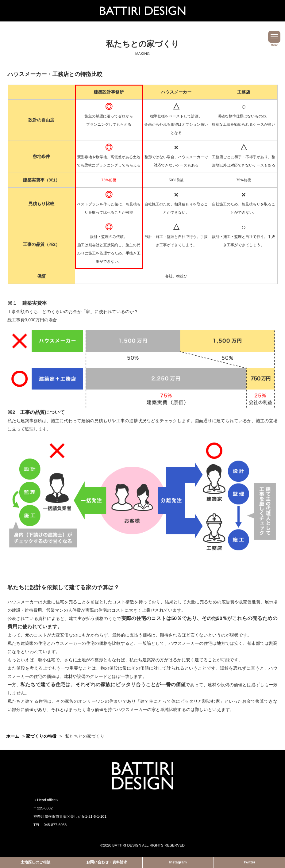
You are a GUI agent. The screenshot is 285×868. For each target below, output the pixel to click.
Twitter (249, 862)
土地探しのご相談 (35, 862)
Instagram (178, 862)
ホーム (13, 736)
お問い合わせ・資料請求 (107, 862)
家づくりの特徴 (41, 736)
